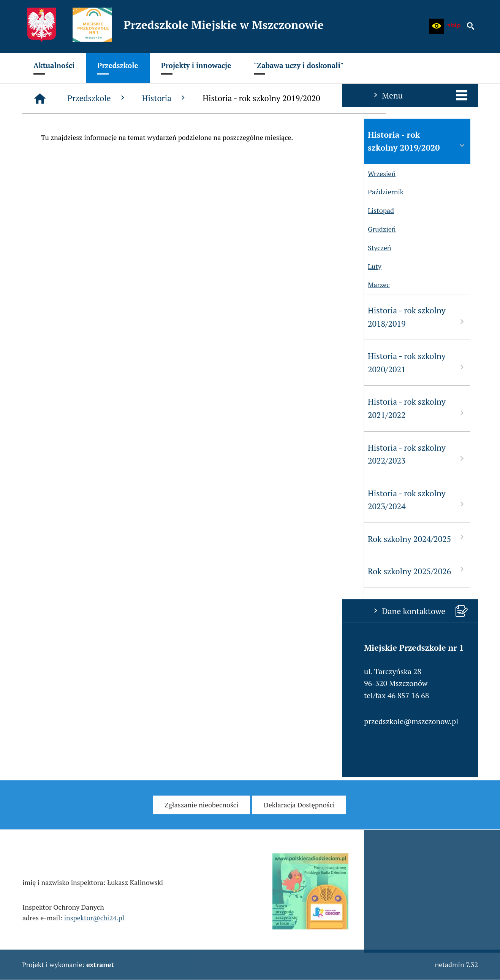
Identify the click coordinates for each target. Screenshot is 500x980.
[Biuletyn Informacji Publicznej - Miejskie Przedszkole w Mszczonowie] (454, 26)
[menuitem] (54, 68)
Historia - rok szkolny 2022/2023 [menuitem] (75, 454)
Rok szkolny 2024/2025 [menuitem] (75, 538)
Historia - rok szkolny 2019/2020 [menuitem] (75, 141)
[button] (437, 26)
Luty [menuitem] (31, 266)
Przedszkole (211, 98)
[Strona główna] (154, 98)
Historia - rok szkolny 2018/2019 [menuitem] (75, 317)
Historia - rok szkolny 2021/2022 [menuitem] (75, 408)
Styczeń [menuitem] (36, 248)
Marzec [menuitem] (35, 285)
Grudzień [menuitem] (38, 229)
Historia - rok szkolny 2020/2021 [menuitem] (75, 363)
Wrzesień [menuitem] (38, 174)
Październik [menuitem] (42, 192)
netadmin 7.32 (456, 964)
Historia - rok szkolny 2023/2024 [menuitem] (75, 500)
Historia (279, 98)
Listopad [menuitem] (37, 210)
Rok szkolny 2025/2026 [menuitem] (75, 571)
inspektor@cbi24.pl (94, 926)
